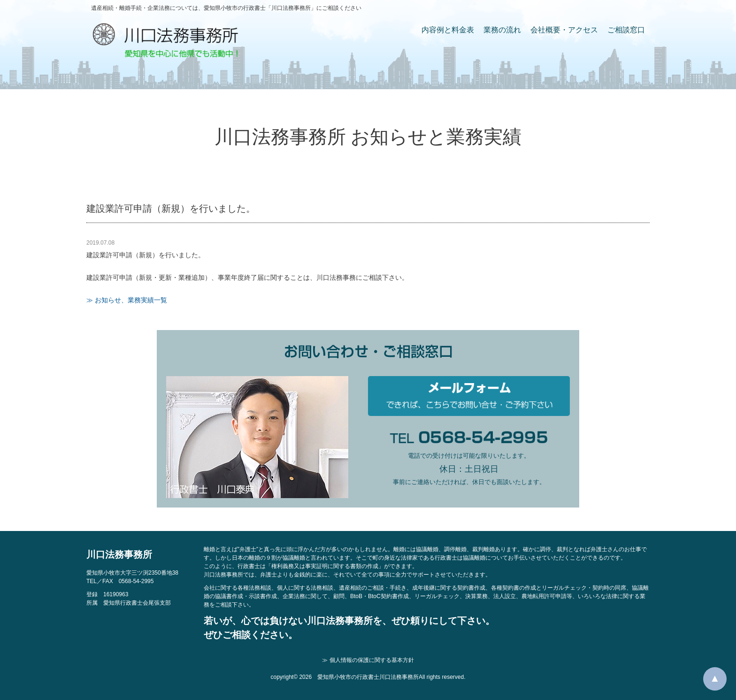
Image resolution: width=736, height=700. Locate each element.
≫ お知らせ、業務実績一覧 (127, 300)
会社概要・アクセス (564, 30)
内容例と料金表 (448, 30)
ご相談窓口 (626, 30)
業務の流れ (502, 30)
